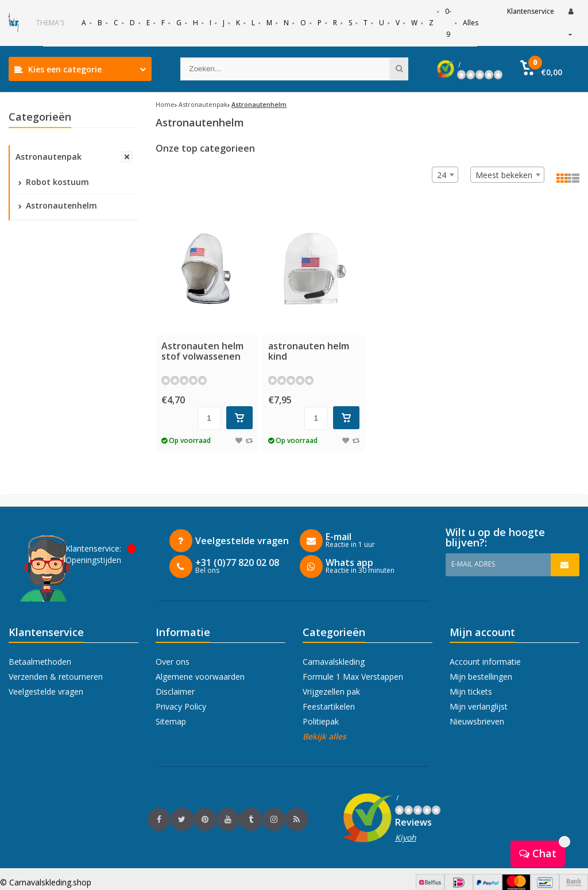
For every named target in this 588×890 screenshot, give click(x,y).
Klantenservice (531, 11)
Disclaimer (175, 691)
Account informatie (485, 662)
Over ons (173, 662)
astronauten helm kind (309, 351)
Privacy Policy (181, 706)
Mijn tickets (471, 691)
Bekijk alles (324, 736)
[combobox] (507, 175)
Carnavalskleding (334, 662)
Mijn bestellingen (481, 677)
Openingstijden (93, 560)
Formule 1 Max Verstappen (353, 677)
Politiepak (321, 721)
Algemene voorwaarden (200, 677)
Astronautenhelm (58, 205)
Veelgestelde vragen (46, 691)
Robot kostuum (54, 182)
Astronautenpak (49, 157)
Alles (471, 23)
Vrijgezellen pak (331, 691)
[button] (541, 69)
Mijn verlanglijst (479, 706)
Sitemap (171, 721)
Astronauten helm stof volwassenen (202, 351)
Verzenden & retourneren (56, 677)
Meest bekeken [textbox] (504, 175)
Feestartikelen (329, 706)
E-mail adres (473, 564)
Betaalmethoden (40, 662)
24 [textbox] (442, 175)
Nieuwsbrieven (477, 721)
